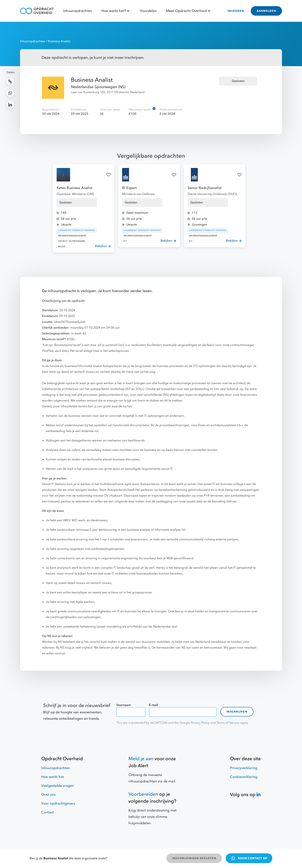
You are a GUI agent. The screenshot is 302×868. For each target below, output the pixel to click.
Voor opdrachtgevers (58, 803)
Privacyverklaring (244, 768)
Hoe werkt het (52, 777)
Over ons (48, 795)
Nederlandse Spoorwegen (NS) (98, 87)
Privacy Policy (200, 723)
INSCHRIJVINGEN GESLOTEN (194, 858)
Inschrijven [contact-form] (237, 712)
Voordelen (148, 11)
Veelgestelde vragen (57, 786)
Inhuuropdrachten (78, 11)
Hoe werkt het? (116, 11)
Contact (47, 812)
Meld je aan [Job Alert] (141, 759)
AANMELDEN (266, 11)
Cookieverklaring (244, 777)
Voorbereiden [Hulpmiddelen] (143, 794)
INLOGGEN (236, 11)
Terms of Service (228, 723)
